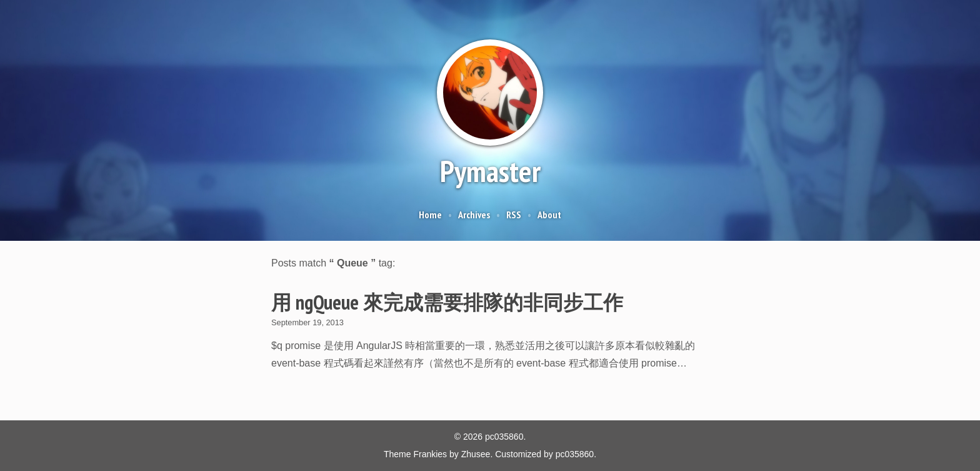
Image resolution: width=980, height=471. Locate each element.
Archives (474, 215)
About (549, 215)
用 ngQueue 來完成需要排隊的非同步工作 (447, 302)
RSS (514, 215)
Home (430, 215)
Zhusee (476, 454)
